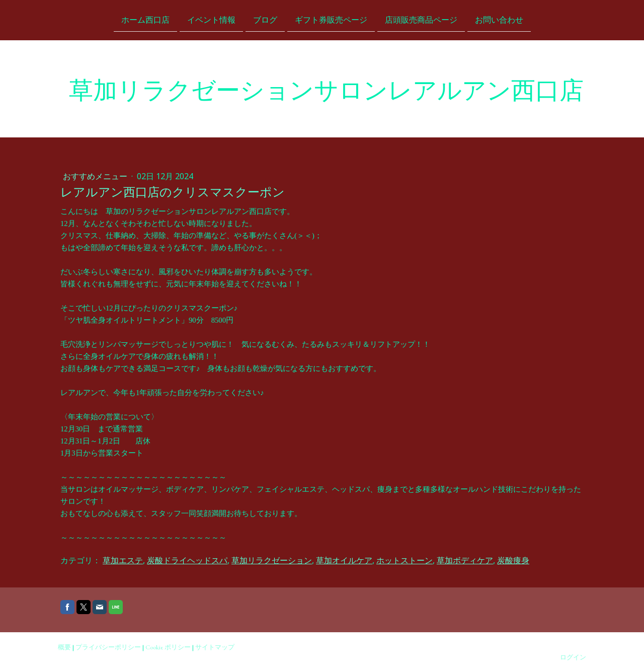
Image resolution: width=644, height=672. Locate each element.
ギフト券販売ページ (331, 19)
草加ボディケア (465, 560)
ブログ (265, 19)
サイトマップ (215, 647)
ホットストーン (405, 560)
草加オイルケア (344, 560)
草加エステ (123, 560)
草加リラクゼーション (272, 560)
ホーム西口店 (145, 19)
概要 (64, 647)
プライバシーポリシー (108, 647)
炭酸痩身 (513, 560)
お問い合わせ (499, 19)
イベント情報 (211, 19)
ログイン (573, 657)
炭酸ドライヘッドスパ (187, 560)
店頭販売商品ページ (421, 19)
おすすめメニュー (96, 176)
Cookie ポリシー (168, 647)
